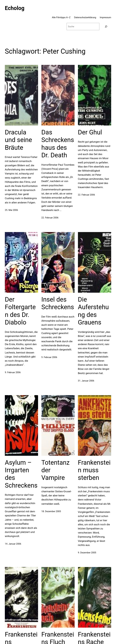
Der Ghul (90, 132)
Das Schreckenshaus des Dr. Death (58, 144)
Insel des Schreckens (58, 303)
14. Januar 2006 (13, 544)
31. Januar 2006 (86, 381)
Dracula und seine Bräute (18, 140)
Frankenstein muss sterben (94, 470)
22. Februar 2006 (50, 218)
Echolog (15, 8)
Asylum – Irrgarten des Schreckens (21, 474)
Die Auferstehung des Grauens (93, 311)
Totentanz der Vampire (56, 470)
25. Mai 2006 (11, 210)
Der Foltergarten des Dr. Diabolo (20, 311)
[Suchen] (106, 27)
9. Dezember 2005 (87, 553)
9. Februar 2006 (13, 372)
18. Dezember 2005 (51, 511)
